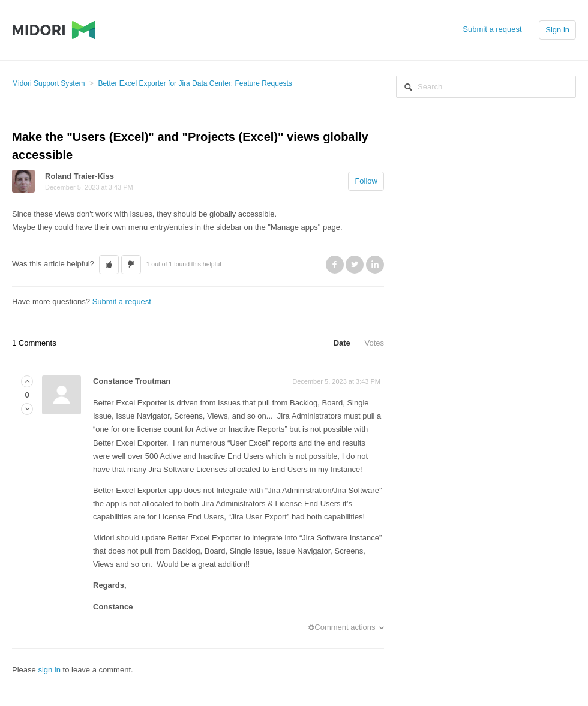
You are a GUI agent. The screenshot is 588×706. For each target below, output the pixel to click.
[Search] (486, 87)
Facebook (335, 265)
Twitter (355, 265)
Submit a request (492, 29)
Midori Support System (48, 83)
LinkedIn (375, 265)
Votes (374, 343)
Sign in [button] (557, 30)
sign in (49, 670)
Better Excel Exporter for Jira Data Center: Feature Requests (195, 83)
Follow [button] (366, 181)
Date (342, 343)
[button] (109, 265)
